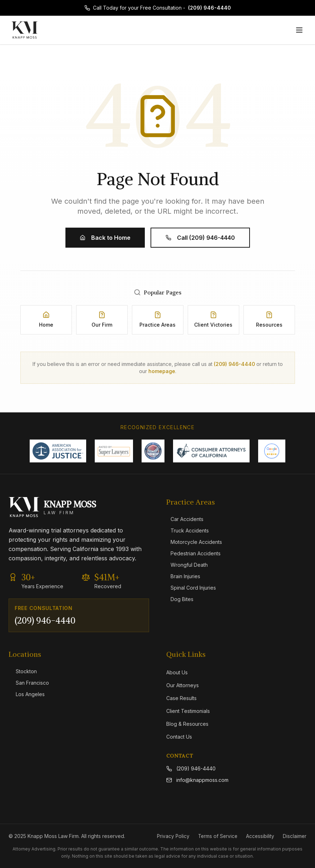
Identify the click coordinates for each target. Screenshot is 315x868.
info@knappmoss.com (197, 780)
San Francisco (29, 683)
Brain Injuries (183, 576)
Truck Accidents (188, 530)
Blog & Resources (187, 724)
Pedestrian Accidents (193, 553)
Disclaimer (294, 836)
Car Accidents (185, 519)
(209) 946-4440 (210, 8)
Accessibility (259, 836)
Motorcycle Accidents (194, 542)
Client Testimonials (188, 711)
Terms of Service (216, 836)
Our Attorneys (183, 685)
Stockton (23, 671)
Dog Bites (180, 599)
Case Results (181, 698)
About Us (177, 672)
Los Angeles (27, 694)
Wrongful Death (187, 565)
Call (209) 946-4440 (200, 238)
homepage (162, 371)
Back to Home (105, 238)
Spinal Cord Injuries (191, 588)
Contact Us (179, 737)
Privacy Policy (170, 836)
